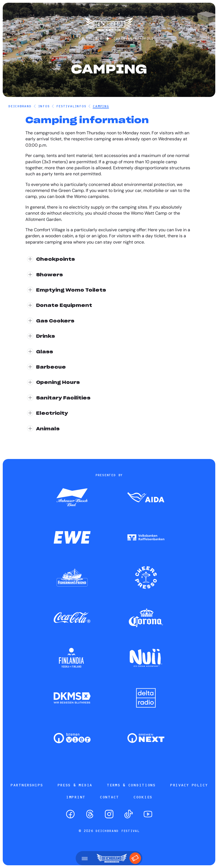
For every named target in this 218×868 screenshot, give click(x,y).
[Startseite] (109, 34)
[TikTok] (129, 814)
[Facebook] (70, 814)
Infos (44, 106)
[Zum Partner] (72, 498)
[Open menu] (85, 858)
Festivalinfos (71, 106)
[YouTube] (148, 814)
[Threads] (90, 814)
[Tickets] (135, 858)
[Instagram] (109, 814)
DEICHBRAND (20, 106)
